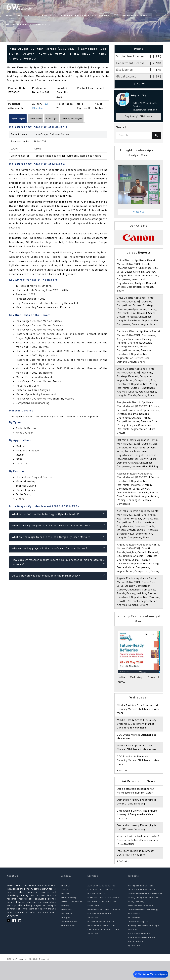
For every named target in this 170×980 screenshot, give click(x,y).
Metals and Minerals (139, 953)
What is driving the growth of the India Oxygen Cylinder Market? (58, 527)
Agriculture (134, 965)
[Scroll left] (9, 119)
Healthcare (134, 933)
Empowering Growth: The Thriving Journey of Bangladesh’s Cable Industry (138, 834)
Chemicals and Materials (141, 909)
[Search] (157, 136)
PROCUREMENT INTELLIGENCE (104, 929)
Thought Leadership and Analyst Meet (69, 941)
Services (39, 16)
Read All (123, 790)
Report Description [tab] (23, 119)
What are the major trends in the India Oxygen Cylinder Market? (58, 538)
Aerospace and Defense (141, 905)
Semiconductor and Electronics (145, 913)
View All (139, 212)
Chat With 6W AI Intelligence (150, 974)
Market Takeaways (147, 16)
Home (10, 16)
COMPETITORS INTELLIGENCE (104, 917)
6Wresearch (21, 978)
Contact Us (14, 25)
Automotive (134, 937)
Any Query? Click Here (139, 117)
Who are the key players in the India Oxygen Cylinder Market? (58, 550)
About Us (23, 16)
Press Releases (73, 16)
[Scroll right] (108, 119)
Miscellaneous (136, 961)
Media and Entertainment (141, 957)
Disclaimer (67, 929)
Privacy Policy (68, 917)
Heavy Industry (136, 921)
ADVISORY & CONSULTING (102, 905)
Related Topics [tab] (75, 119)
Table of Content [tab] (50, 119)
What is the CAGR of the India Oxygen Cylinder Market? (58, 515)
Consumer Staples (138, 941)
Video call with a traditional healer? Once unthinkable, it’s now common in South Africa (138, 859)
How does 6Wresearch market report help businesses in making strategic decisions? (58, 564)
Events (126, 16)
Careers (65, 913)
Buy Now (139, 84)
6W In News (111, 16)
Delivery (65, 925)
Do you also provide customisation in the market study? (58, 577)
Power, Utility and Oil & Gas (143, 917)
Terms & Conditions (72, 921)
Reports (54, 16)
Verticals (93, 16)
